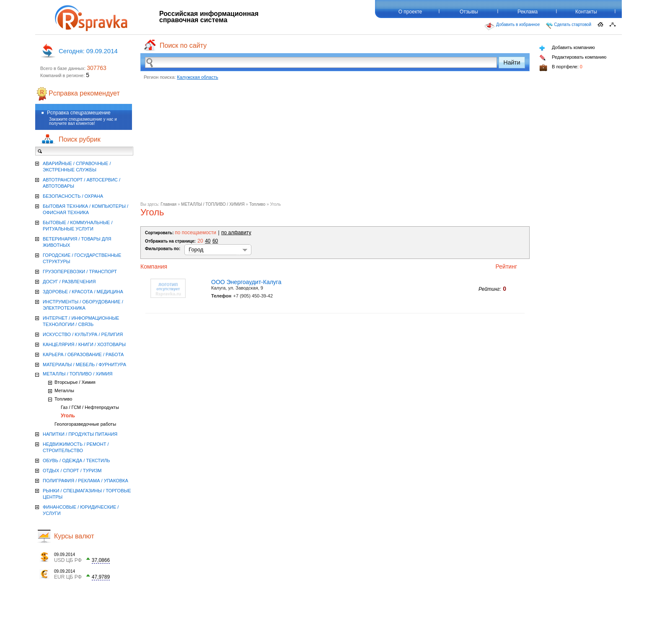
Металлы (64, 391)
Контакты (586, 12)
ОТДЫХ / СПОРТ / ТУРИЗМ (72, 471)
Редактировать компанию (573, 58)
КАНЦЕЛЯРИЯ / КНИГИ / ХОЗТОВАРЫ (84, 344)
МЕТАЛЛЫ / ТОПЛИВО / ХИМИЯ (213, 204)
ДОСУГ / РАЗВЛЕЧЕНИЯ (69, 282)
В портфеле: (561, 68)
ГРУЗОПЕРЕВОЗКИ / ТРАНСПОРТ (80, 272)
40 (208, 241)
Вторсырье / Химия (75, 382)
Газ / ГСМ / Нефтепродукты (90, 407)
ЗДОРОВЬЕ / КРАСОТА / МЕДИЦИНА (83, 292)
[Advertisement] (335, 143)
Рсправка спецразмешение (79, 113)
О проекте (410, 12)
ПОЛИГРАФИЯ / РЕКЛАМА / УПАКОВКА (85, 481)
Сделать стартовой (569, 26)
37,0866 (101, 560)
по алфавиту (236, 233)
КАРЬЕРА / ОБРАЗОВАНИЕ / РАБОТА (83, 354)
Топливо (257, 204)
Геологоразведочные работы (85, 424)
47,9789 (101, 577)
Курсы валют (74, 536)
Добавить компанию (567, 48)
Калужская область (197, 77)
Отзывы (469, 12)
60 (215, 241)
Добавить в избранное (512, 26)
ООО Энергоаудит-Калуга (246, 282)
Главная (168, 204)
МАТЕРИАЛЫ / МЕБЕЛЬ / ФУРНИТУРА (84, 365)
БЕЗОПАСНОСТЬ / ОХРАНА (73, 196)
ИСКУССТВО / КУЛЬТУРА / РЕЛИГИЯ (83, 334)
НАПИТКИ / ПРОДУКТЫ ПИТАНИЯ (80, 434)
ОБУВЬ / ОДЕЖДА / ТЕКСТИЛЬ (76, 460)
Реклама (528, 12)
